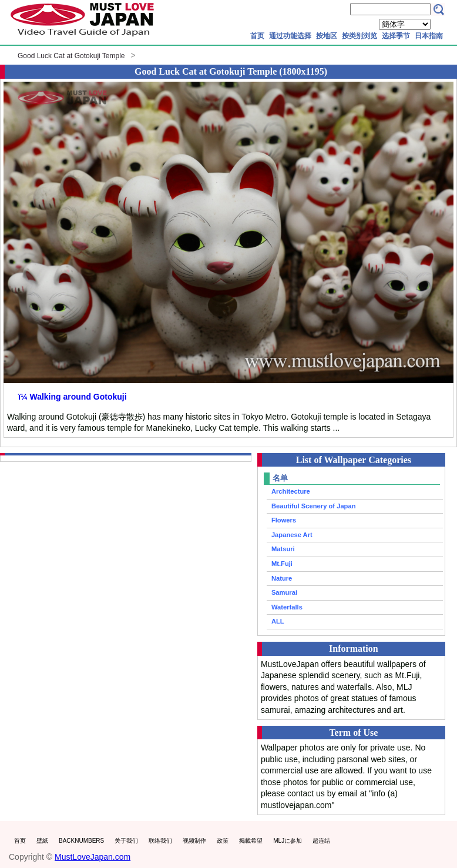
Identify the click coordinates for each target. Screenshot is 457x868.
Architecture (291, 491)
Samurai (284, 592)
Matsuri (283, 549)
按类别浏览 (359, 36)
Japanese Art (292, 535)
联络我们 (160, 841)
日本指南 (429, 36)
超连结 (321, 841)
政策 (223, 841)
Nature (282, 578)
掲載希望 (251, 841)
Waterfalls (287, 607)
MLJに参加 (288, 841)
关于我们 (126, 841)
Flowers (284, 520)
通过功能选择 (290, 36)
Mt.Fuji (282, 564)
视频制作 (194, 841)
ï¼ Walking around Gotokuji (73, 397)
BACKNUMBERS (81, 841)
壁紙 (42, 841)
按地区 (327, 36)
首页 (257, 36)
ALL (278, 621)
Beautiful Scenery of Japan (314, 506)
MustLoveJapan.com (93, 857)
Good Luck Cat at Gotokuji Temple (71, 56)
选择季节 (396, 36)
